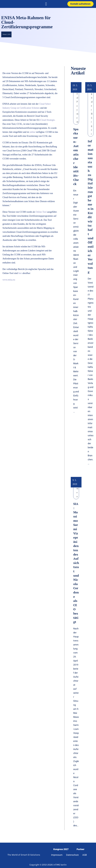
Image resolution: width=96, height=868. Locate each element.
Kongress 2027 (61, 849)
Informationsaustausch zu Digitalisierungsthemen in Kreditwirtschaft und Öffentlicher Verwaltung (91, 207)
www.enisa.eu (9, 280)
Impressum (57, 855)
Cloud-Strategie (47, 120)
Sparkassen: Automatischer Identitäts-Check (76, 157)
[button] (46, 4)
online (33, 132)
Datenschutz (72, 855)
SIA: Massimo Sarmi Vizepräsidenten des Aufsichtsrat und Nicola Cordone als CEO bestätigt (76, 563)
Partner (80, 849)
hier (20, 273)
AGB (85, 855)
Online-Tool (41, 212)
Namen (77, 488)
